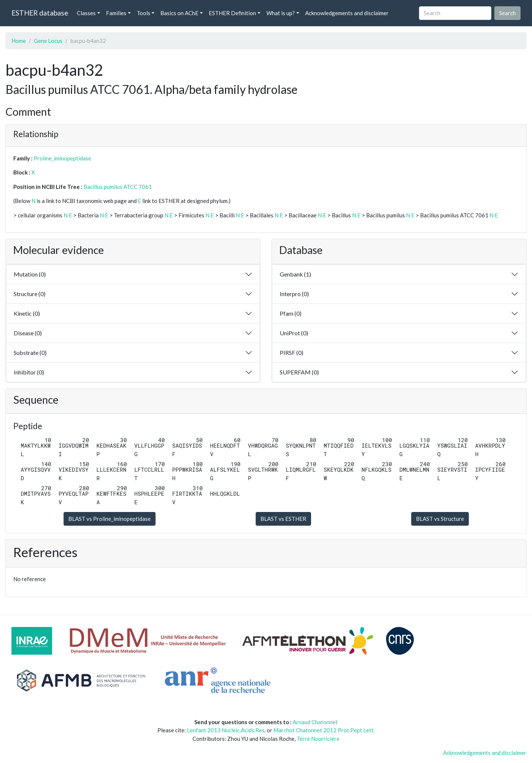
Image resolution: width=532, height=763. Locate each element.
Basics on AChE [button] (179, 13)
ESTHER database (40, 13)
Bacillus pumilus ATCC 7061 (118, 187)
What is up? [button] (281, 13)
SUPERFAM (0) (299, 372)
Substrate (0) (30, 352)
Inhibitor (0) (29, 372)
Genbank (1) (295, 274)
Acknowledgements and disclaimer (347, 13)
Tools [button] (144, 13)
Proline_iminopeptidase (62, 158)
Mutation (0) (30, 274)
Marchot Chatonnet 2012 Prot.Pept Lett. (324, 730)
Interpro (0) (294, 294)
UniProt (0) (294, 333)
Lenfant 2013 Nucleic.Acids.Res (226, 730)
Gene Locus (48, 41)
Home (19, 41)
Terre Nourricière (318, 739)
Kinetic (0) (27, 313)
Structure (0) (30, 294)
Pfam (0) (291, 313)
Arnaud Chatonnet (315, 722)
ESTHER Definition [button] (232, 13)
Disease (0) (28, 333)
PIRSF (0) (291, 352)
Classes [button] (86, 13)
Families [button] (116, 13)
